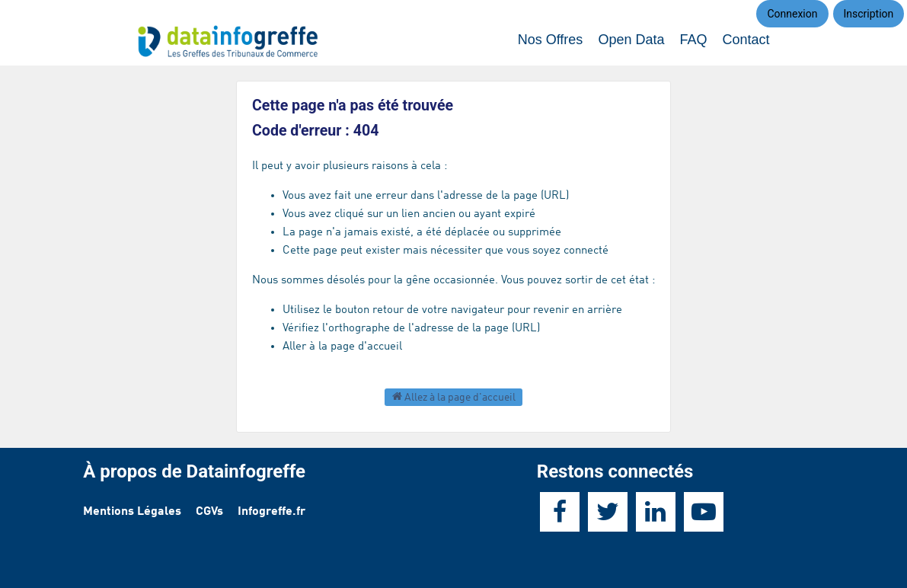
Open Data (631, 40)
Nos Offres (551, 40)
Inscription (869, 14)
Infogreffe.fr (271, 512)
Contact (746, 40)
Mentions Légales (132, 512)
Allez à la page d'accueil (454, 396)
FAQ (693, 40)
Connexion (792, 14)
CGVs (209, 512)
